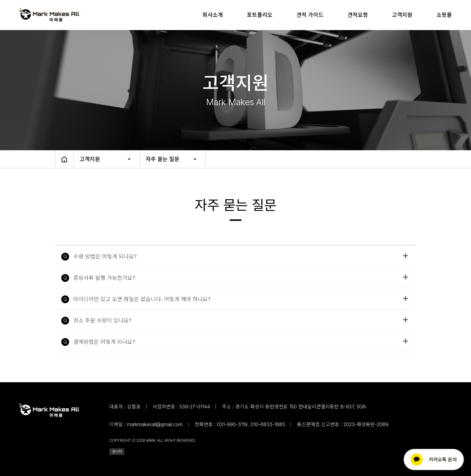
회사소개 (213, 15)
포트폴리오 (260, 15)
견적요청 (358, 15)
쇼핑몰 (444, 15)
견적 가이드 (310, 15)
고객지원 (402, 15)
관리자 (117, 452)
